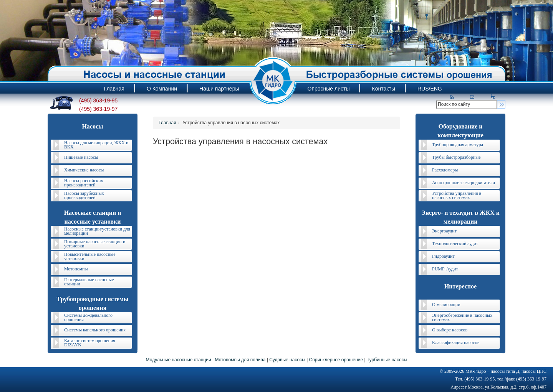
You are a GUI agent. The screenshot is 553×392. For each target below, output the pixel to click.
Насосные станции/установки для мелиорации (97, 231)
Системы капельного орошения (95, 330)
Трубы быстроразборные (456, 157)
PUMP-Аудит (445, 269)
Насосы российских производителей (84, 183)
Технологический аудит (455, 244)
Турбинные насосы (387, 360)
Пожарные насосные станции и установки (95, 244)
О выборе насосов (450, 330)
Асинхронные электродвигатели (464, 183)
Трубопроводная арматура (458, 145)
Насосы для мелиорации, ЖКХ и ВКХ (96, 145)
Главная (167, 123)
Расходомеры (445, 170)
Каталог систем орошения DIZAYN (90, 343)
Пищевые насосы (81, 157)
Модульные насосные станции (179, 360)
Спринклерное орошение (336, 360)
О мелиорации (446, 305)
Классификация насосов (456, 343)
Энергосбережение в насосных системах (462, 317)
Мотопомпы (76, 269)
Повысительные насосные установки (90, 256)
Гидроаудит (443, 256)
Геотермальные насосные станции (89, 282)
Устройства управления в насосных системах (457, 195)
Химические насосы (84, 170)
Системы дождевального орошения (88, 317)
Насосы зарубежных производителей (84, 195)
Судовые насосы (287, 360)
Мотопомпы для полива (240, 360)
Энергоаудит (444, 231)
